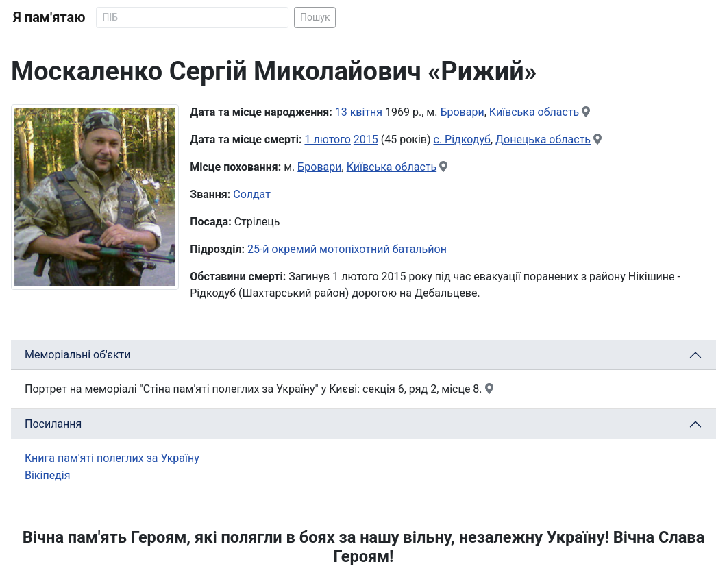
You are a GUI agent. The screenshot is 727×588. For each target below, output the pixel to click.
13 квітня (359, 112)
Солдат (252, 194)
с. (440, 139)
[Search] (192, 17)
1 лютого (327, 139)
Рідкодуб (468, 139)
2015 (366, 139)
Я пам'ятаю (49, 17)
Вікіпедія (47, 475)
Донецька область (543, 139)
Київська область (534, 112)
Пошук (315, 17)
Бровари (462, 112)
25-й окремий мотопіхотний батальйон (347, 249)
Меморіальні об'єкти (78, 355)
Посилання (53, 424)
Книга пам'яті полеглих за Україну (112, 458)
